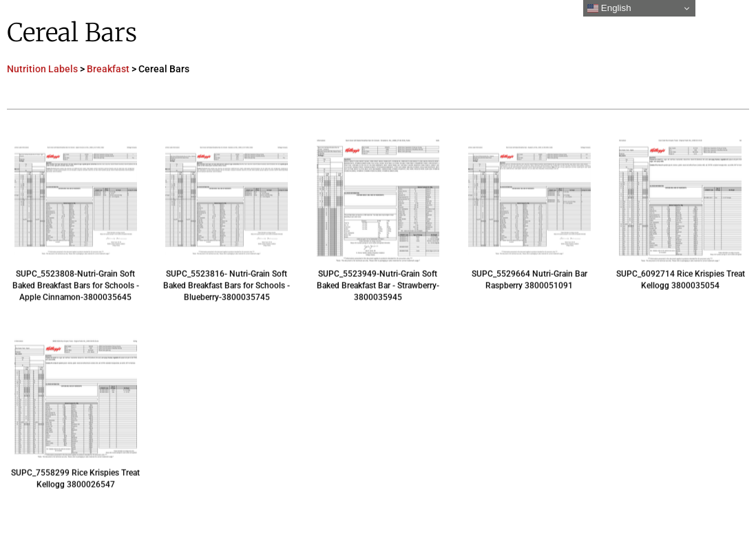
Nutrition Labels (42, 69)
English (609, 8)
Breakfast (108, 69)
